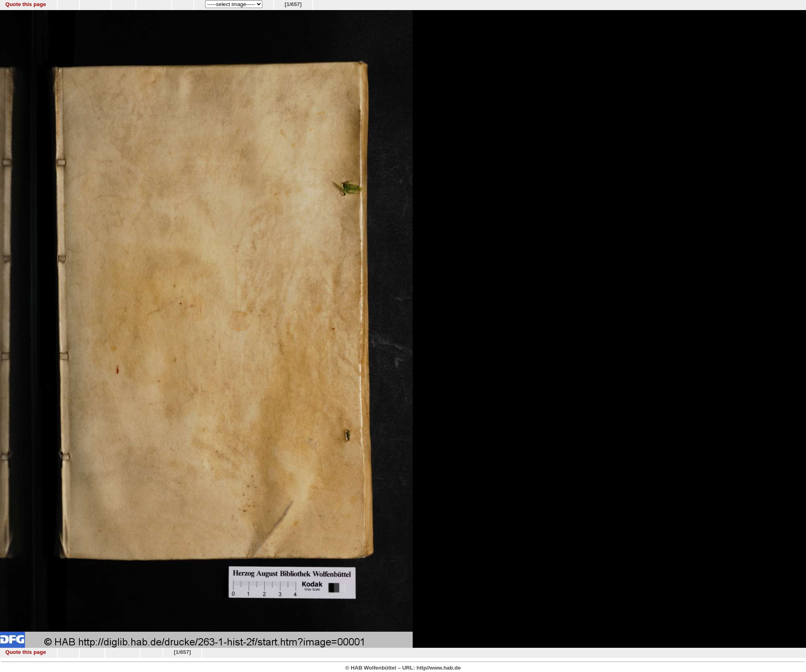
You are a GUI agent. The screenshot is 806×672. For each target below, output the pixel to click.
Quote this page (26, 4)
